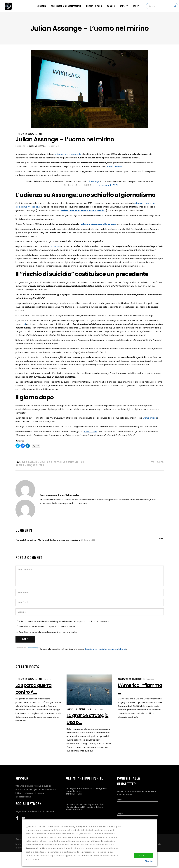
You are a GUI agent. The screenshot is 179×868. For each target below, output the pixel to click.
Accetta (144, 856)
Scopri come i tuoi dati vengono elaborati (105, 649)
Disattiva (149, 861)
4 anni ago (99, 709)
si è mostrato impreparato (68, 154)
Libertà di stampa (49, 462)
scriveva (55, 246)
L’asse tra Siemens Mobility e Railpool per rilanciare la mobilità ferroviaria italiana (85, 806)
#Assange (94, 181)
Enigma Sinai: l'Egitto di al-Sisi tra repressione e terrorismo (52, 540)
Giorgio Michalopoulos (38, 146)
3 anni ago (48, 679)
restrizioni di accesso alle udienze (98, 224)
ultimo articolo (150, 418)
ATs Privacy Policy (32, 648)
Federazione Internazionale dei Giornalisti (83, 210)
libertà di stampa (116, 166)
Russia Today (90, 431)
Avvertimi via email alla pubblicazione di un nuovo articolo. (48, 632)
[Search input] (161, 6)
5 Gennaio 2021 (21, 146)
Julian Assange (30, 462)
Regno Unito (67, 462)
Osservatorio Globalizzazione (29, 134)
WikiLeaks (39, 465)
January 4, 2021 (108, 185)
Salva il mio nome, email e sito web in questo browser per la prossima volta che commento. (65, 621)
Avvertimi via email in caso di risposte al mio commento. (47, 626)
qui (24, 324)
